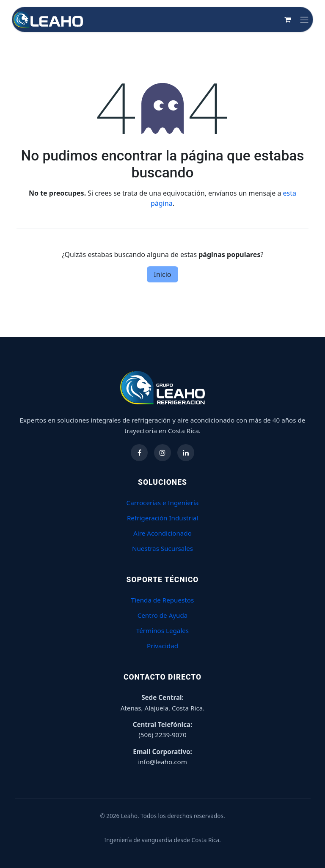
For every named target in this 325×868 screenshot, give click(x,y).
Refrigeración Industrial (162, 518)
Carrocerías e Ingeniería (163, 503)
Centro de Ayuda (163, 615)
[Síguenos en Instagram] (162, 453)
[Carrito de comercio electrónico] (287, 19)
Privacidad (162, 646)
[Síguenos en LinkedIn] (186, 453)
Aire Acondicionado (162, 533)
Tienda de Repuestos (163, 600)
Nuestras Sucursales (162, 548)
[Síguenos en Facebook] (139, 453)
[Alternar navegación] (304, 19)
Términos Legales (162, 630)
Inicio (163, 274)
